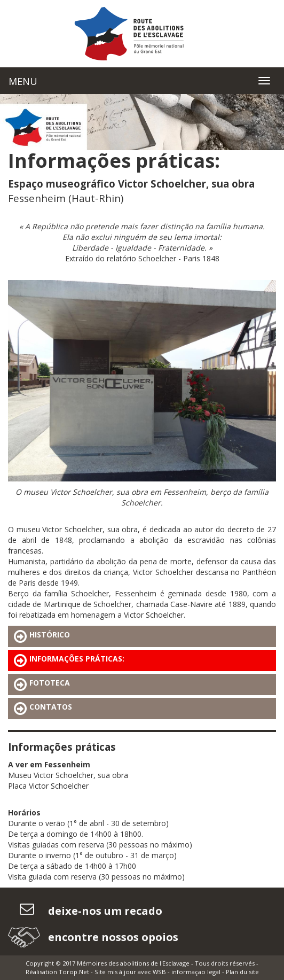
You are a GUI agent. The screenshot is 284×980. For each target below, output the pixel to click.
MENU (23, 81)
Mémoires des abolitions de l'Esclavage (133, 963)
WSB (159, 972)
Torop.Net (74, 972)
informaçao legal (196, 972)
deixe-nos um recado (104, 911)
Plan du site (242, 972)
